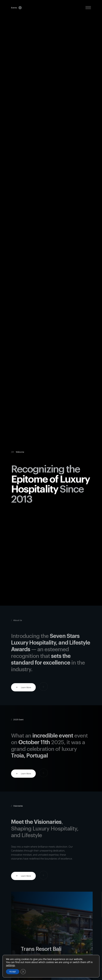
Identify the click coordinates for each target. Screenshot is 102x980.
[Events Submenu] (19, 8)
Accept (13, 972)
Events (14, 8)
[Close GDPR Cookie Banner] (23, 972)
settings (10, 965)
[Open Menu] (88, 8)
